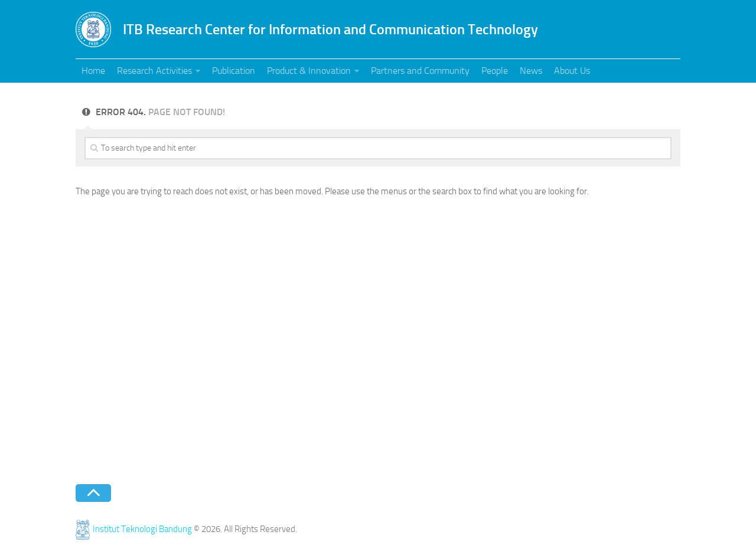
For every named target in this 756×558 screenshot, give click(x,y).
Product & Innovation (309, 71)
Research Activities (154, 71)
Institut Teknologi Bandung (134, 529)
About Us (572, 71)
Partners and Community (420, 71)
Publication (234, 71)
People (495, 71)
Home (93, 71)
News (531, 71)
